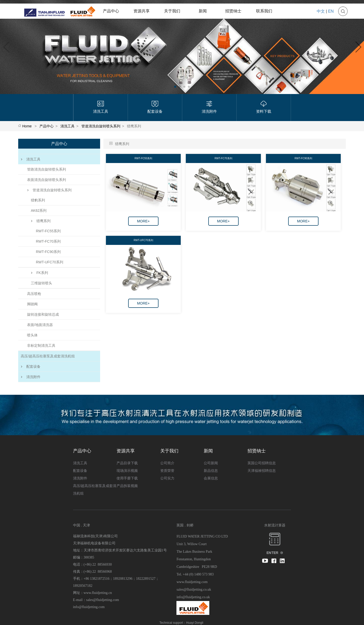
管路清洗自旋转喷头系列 (47, 169)
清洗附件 (31, 377)
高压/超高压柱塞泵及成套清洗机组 (48, 356)
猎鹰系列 (41, 221)
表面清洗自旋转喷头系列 (47, 180)
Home (27, 126)
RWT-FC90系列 (48, 252)
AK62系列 (39, 211)
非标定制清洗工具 (41, 345)
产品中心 (111, 11)
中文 (321, 11)
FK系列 (39, 273)
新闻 (203, 11)
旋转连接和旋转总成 (43, 314)
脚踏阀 (32, 304)
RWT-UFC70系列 (50, 262)
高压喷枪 (34, 294)
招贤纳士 (233, 11)
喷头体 (32, 335)
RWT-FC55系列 (48, 231)
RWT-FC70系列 (48, 241)
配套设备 (31, 366)
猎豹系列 (38, 200)
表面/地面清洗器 (40, 325)
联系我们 (264, 11)
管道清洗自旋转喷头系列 (101, 126)
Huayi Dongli (195, 623)
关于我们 (172, 11)
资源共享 (142, 11)
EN (331, 11)
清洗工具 (67, 126)
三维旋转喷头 (41, 283)
